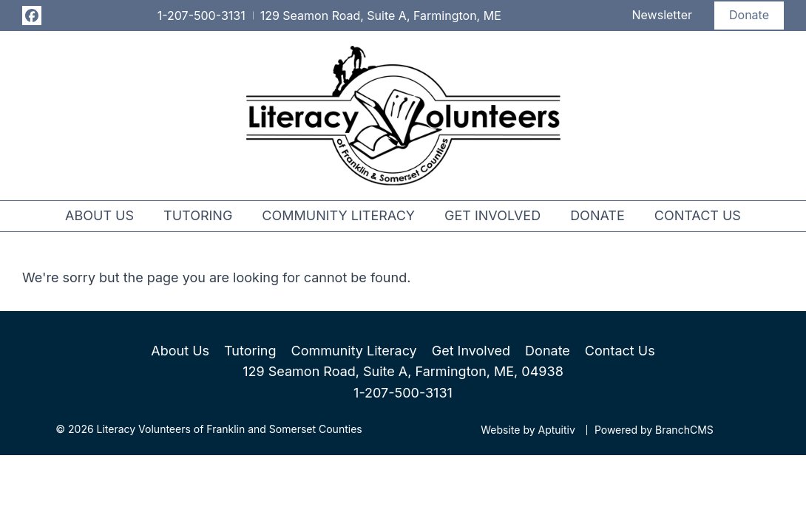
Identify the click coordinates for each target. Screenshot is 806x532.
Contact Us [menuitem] (698, 215)
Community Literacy (354, 351)
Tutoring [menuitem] (198, 215)
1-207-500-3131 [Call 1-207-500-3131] (201, 16)
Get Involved (471, 351)
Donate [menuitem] (597, 215)
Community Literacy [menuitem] (338, 215)
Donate (749, 15)
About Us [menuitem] (99, 215)
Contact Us (620, 351)
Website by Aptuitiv (528, 430)
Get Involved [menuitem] (492, 215)
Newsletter (663, 15)
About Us (180, 351)
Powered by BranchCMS (654, 430)
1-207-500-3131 (403, 393)
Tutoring (250, 351)
